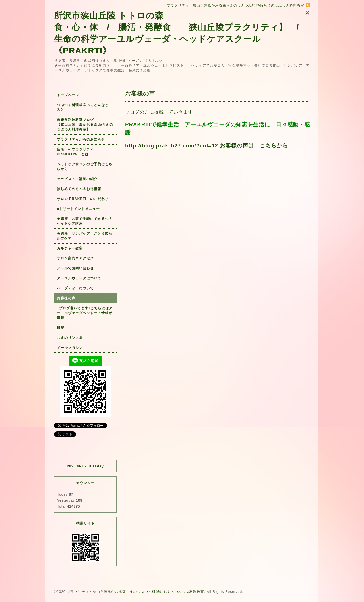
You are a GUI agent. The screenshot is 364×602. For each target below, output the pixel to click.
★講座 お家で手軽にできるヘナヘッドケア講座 (85, 221)
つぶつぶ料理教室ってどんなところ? (85, 107)
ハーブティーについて (75, 288)
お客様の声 (66, 298)
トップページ (68, 95)
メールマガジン (70, 348)
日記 (61, 328)
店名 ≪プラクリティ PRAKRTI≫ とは (77, 152)
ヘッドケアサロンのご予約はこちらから (85, 167)
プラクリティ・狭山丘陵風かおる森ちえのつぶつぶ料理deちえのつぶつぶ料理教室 (136, 592)
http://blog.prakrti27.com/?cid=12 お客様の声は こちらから (207, 146)
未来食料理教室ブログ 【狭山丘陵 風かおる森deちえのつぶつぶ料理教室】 (85, 125)
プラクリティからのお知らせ (81, 139)
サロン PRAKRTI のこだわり (83, 199)
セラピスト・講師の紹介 (77, 179)
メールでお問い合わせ (77, 268)
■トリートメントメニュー (78, 209)
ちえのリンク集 (70, 338)
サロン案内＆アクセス (75, 258)
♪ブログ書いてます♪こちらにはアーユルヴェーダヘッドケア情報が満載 (85, 313)
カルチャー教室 (70, 248)
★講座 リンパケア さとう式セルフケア (85, 236)
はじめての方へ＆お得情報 (79, 189)
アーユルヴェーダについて (79, 278)
